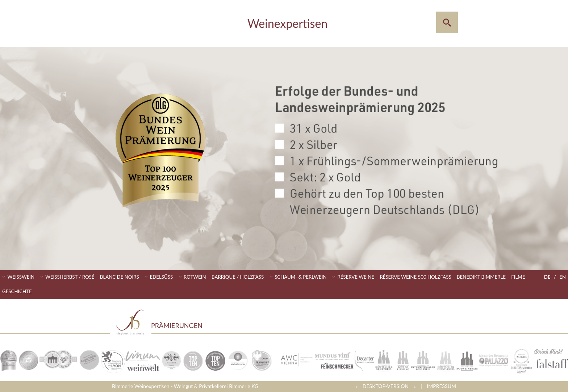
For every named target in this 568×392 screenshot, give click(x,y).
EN (563, 277)
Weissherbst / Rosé (70, 277)
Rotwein (195, 277)
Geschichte (17, 291)
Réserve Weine (356, 277)
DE (547, 277)
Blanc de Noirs (120, 277)
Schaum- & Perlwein (300, 277)
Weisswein (21, 277)
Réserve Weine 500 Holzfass (415, 277)
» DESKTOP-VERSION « (385, 386)
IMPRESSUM (441, 386)
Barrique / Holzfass (238, 277)
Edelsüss (162, 277)
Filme (518, 277)
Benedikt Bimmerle (481, 277)
